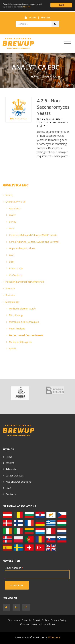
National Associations (18, 482)
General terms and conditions (38, 624)
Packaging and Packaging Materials (24, 282)
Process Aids (15, 268)
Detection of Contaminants (25, 335)
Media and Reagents (19, 342)
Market (10, 463)
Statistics (9, 295)
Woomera (54, 637)
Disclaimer (14, 620)
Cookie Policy (41, 620)
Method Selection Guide (21, 309)
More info (27, 7)
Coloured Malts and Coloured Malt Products (32, 235)
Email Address (14, 568)
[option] (20, 393)
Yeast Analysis (16, 329)
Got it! (61, 5)
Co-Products (14, 275)
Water (11, 215)
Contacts (11, 494)
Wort (10, 255)
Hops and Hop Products (21, 248)
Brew (9, 457)
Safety (8, 195)
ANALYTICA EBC (53, 77)
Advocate (11, 469)
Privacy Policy (58, 620)
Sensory (9, 288)
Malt (10, 228)
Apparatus (14, 208)
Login (32, 18)
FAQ (8, 488)
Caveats (27, 620)
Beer (10, 262)
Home (35, 77)
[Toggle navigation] (67, 42)
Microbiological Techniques (23, 322)
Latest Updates (15, 475)
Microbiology (11, 302)
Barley (11, 222)
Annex (11, 349)
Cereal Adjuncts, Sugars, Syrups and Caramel (33, 242)
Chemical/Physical (14, 202)
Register (46, 18)
